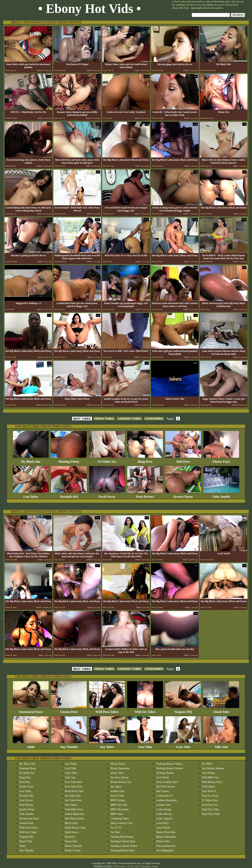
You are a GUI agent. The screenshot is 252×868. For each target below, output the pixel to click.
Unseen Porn (69, 710)
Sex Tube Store (73, 800)
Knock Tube (117, 796)
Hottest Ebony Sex (121, 782)
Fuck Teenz (162, 777)
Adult (31, 746)
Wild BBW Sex (210, 777)
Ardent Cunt (117, 791)
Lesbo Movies (164, 814)
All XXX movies (165, 787)
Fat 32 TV (116, 828)
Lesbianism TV (164, 796)
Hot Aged (116, 787)
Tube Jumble (221, 495)
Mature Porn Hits (166, 832)
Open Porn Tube (211, 814)
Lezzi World (163, 828)
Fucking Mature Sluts (122, 850)
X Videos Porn (210, 800)
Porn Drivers (145, 495)
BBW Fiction (118, 800)
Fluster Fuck (221, 460)
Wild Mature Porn (212, 782)
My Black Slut (31, 460)
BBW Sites (116, 814)
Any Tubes (107, 746)
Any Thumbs (69, 746)
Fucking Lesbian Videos (124, 846)
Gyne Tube (183, 746)
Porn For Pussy (210, 796)
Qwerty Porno (183, 495)
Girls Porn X (209, 791)
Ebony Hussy (118, 764)
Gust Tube (145, 746)
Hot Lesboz (162, 791)
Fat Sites (115, 832)
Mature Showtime (166, 837)
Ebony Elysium (73, 846)
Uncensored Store (31, 710)
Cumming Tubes (120, 819)
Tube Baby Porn (74, 809)
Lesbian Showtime (166, 800)
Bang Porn (145, 460)
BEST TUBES (82, 419)
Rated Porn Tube (74, 791)
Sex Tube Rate (73, 796)
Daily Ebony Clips (75, 828)
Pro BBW (207, 764)
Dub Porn (183, 460)
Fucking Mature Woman (169, 768)
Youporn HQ (183, 710)
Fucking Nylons (165, 773)
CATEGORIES (154, 419)
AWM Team (120, 866)
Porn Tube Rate (73, 782)
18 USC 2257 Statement (138, 866)
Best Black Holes (74, 819)
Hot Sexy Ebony (120, 777)
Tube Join (221, 746)
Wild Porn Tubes (107, 710)
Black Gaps (71, 823)
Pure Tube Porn (73, 787)
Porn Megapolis (165, 850)
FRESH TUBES (104, 419)
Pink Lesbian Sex (166, 846)
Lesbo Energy (164, 809)
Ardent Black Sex (75, 814)
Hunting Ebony (69, 460)
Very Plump (208, 773)
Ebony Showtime (120, 768)
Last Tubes (31, 495)
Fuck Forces (107, 495)
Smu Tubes (71, 805)
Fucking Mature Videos (169, 764)
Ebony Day (71, 841)
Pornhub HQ (69, 495)
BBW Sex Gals (119, 805)
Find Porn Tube (210, 809)
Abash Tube (221, 710)
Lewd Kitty (162, 823)
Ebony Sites (117, 773)
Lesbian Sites (163, 805)
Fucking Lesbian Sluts (123, 841)
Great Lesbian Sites (167, 782)
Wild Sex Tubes (145, 710)
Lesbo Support (164, 819)
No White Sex (107, 460)
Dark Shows (72, 832)
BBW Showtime (119, 809)
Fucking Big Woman (122, 837)
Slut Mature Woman (213, 768)
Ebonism (70, 837)
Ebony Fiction (73, 850)
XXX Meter (208, 787)
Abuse (154, 866)
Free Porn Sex (209, 805)
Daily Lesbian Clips (121, 823)
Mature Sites (163, 841)
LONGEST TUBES (129, 419)
